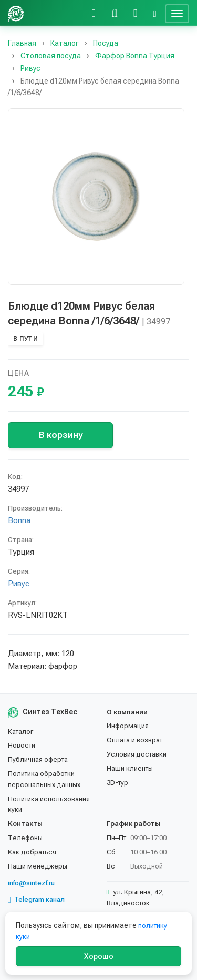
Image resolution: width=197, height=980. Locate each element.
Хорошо (99, 956)
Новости (22, 745)
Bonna (19, 520)
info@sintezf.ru (31, 883)
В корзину (61, 435)
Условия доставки (137, 754)
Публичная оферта (38, 759)
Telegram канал (36, 900)
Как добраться (32, 852)
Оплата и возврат (134, 740)
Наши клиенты (130, 768)
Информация (128, 726)
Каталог (20, 732)
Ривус (19, 584)
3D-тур (117, 783)
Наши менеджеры (38, 866)
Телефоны (25, 838)
